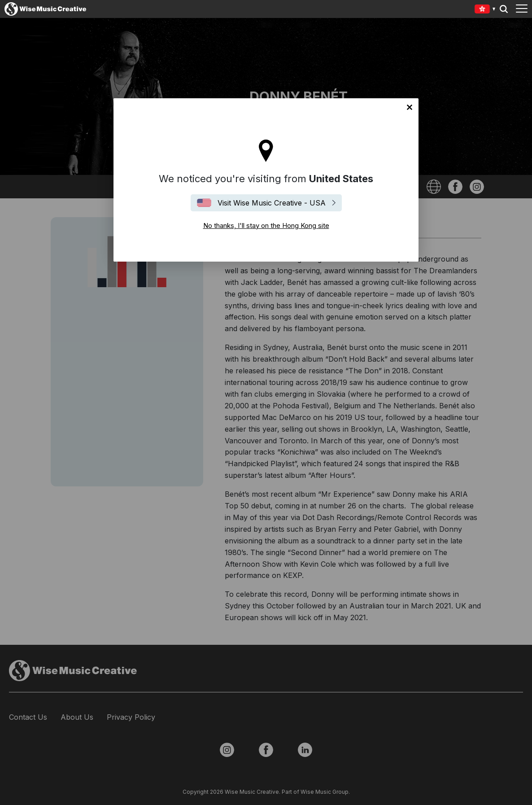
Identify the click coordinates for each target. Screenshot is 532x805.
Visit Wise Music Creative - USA (272, 203)
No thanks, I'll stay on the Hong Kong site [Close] (410, 107)
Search (504, 9)
